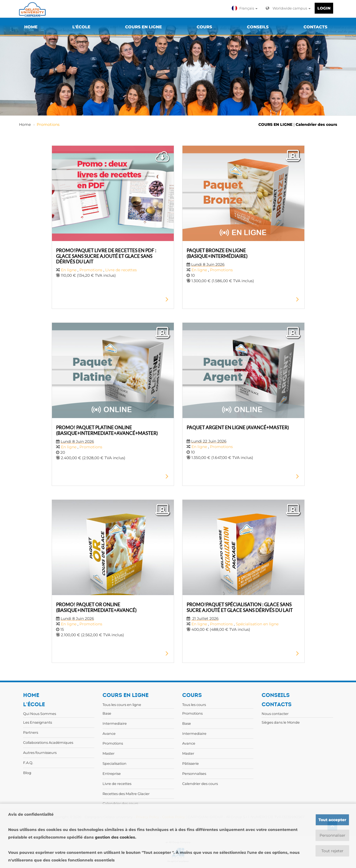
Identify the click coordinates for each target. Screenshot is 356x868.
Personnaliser (332, 835)
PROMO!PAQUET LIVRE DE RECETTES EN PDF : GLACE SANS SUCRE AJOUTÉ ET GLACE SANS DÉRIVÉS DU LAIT (106, 256)
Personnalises (194, 773)
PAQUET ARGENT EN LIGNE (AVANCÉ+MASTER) (238, 427)
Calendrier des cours (316, 124)
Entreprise (112, 773)
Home (25, 124)
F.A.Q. (28, 763)
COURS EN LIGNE (275, 124)
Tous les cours (194, 705)
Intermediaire (115, 723)
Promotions (48, 124)
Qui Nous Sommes (40, 714)
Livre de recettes (121, 270)
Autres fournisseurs (40, 753)
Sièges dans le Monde (281, 722)
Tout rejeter (332, 851)
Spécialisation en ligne (257, 624)
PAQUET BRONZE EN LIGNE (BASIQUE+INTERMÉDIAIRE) (217, 253)
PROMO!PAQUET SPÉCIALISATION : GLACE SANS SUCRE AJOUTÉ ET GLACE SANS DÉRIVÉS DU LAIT (240, 607)
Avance (109, 733)
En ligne (69, 270)
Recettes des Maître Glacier (126, 794)
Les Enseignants (38, 722)
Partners (31, 732)
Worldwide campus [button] (288, 8)
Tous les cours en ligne (122, 705)
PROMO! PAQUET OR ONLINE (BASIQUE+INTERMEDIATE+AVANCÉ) (96, 607)
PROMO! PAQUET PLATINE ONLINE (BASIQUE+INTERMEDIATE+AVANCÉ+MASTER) (107, 430)
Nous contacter (275, 714)
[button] (245, 8)
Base (107, 713)
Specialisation (114, 763)
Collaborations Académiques (48, 742)
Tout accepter (332, 820)
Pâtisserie (191, 763)
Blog (27, 773)
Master (109, 753)
